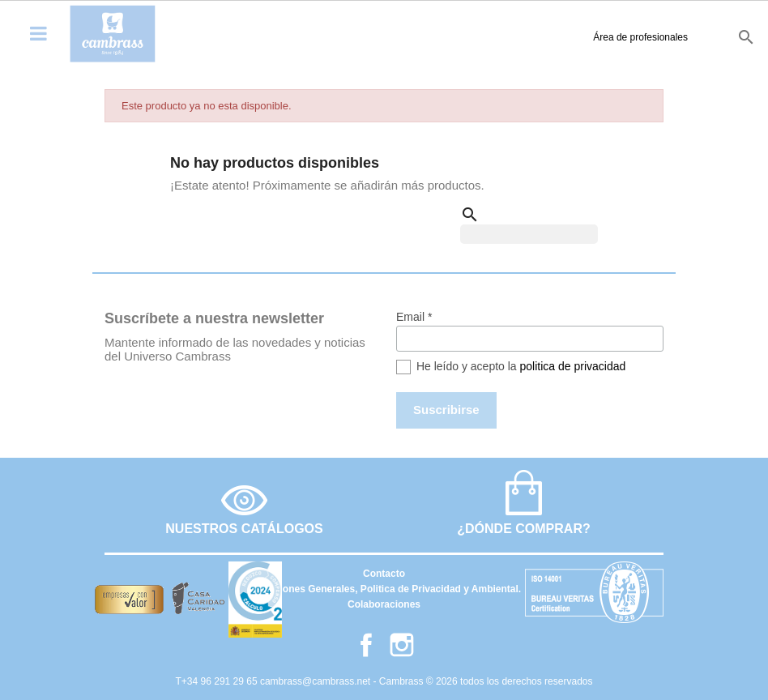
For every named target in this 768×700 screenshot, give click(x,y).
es (634, 36)
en (661, 36)
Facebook (366, 645)
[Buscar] (529, 234)
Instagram (402, 645)
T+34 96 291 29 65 (218, 681)
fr (689, 36)
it (714, 36)
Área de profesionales (544, 37)
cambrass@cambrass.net (317, 681)
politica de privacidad (573, 366)
